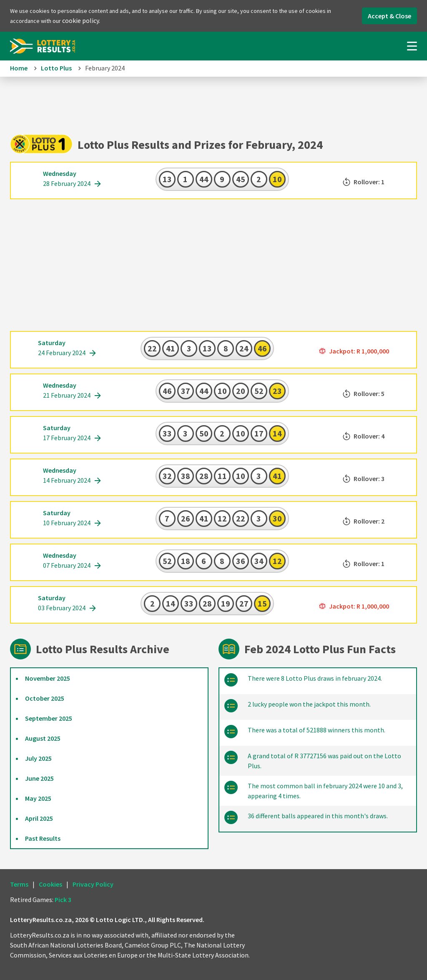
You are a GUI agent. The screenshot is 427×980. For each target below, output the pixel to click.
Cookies (50, 884)
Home (19, 68)
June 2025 (39, 778)
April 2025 (39, 818)
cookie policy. (81, 20)
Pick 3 (63, 900)
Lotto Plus (56, 68)
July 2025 (38, 758)
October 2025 (45, 698)
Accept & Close (389, 16)
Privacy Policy (93, 884)
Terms (19, 884)
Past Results (43, 838)
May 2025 (38, 798)
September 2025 (49, 718)
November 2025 (48, 678)
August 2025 (43, 738)
